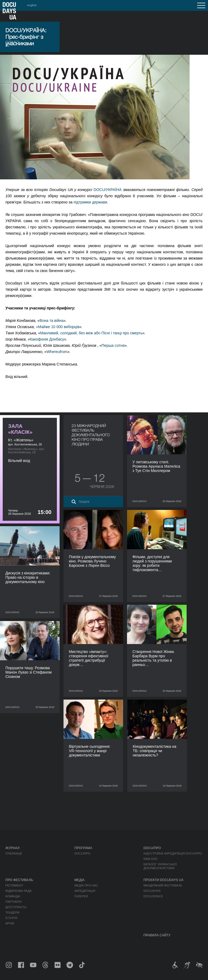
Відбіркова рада (19, 891)
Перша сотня (113, 345)
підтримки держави (90, 202)
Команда (13, 896)
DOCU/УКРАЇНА (108, 190)
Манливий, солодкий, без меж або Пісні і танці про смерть (91, 333)
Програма (83, 848)
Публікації (14, 853)
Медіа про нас (86, 885)
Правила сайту (157, 935)
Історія (11, 918)
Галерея (81, 896)
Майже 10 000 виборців (57, 327)
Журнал (12, 848)
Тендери (12, 913)
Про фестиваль (19, 880)
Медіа (79, 880)
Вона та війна (51, 321)
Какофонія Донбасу (47, 339)
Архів (10, 923)
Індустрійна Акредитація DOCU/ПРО (173, 853)
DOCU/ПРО (82, 853)
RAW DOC (151, 859)
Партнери (13, 902)
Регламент (14, 885)
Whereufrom (57, 352)
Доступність (16, 907)
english (32, 5)
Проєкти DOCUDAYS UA (164, 880)
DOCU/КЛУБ (152, 891)
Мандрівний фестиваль (163, 885)
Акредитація (85, 891)
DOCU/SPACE (153, 896)
